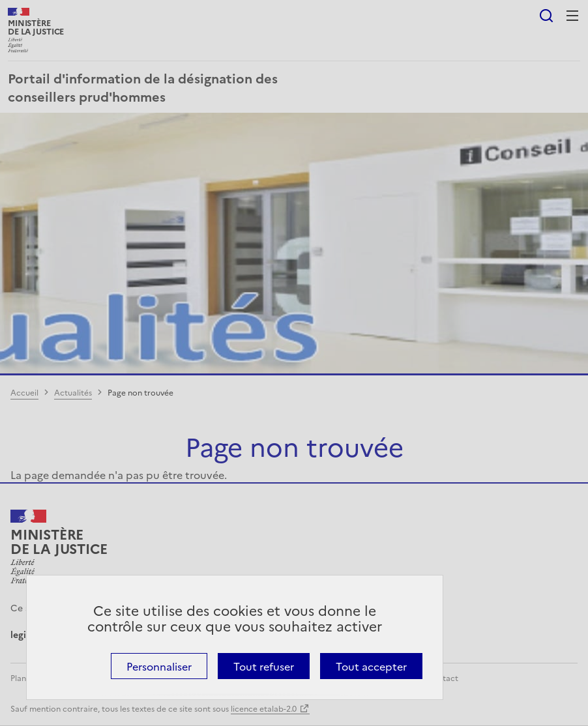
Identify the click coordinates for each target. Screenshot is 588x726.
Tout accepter (371, 666)
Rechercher (546, 16)
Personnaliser (159, 666)
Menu (572, 16)
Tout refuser (264, 666)
